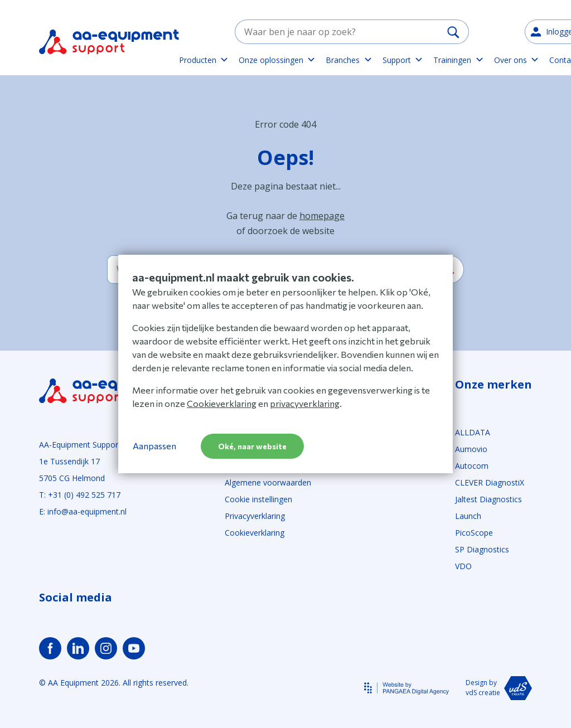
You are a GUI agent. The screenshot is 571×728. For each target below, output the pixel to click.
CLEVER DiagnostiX (490, 482)
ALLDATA (473, 432)
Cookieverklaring (255, 533)
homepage (322, 216)
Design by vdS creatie (499, 688)
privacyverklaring (305, 403)
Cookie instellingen (258, 499)
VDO (463, 566)
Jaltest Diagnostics (488, 499)
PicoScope (474, 533)
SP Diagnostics (482, 549)
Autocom (472, 466)
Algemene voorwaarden (268, 482)
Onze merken (493, 385)
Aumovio (471, 449)
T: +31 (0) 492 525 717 (80, 495)
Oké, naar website (252, 446)
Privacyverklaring (255, 516)
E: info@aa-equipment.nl (83, 511)
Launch (468, 516)
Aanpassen (154, 446)
